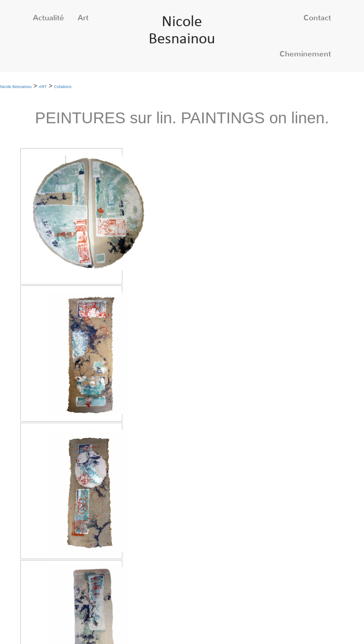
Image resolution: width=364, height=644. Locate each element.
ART (43, 87)
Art (83, 18)
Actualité (49, 18)
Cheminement (305, 54)
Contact (317, 18)
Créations (63, 87)
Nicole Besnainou (16, 87)
